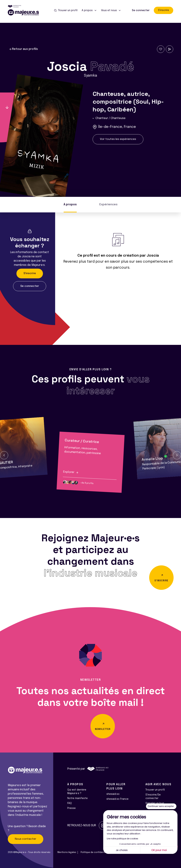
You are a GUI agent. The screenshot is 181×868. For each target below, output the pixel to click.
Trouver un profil (155, 790)
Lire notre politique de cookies (122, 839)
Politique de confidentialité (95, 852)
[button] (4, 455)
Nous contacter (26, 839)
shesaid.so (113, 794)
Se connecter (141, 10)
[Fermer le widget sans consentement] (161, 806)
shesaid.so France (117, 799)
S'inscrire (164, 10)
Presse (71, 808)
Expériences (108, 205)
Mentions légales (67, 852)
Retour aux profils (24, 49)
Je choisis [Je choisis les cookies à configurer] (122, 850)
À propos (70, 205)
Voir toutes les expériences (118, 139)
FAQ (70, 803)
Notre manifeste (78, 798)
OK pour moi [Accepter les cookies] (159, 850)
